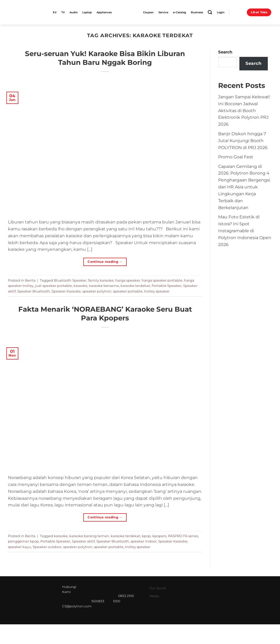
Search (225, 52)
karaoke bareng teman (89, 536)
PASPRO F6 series (183, 536)
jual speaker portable (53, 286)
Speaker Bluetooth (34, 291)
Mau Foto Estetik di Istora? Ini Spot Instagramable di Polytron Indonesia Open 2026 (245, 230)
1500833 (98, 601)
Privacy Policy (192, 633)
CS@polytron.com (77, 606)
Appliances (104, 12)
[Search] (210, 12)
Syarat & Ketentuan (226, 633)
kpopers (159, 536)
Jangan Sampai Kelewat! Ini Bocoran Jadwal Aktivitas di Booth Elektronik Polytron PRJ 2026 (244, 110)
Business (197, 12)
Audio (74, 12)
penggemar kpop (23, 541)
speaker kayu (20, 547)
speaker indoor (144, 541)
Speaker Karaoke (66, 291)
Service (163, 12)
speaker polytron (97, 291)
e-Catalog (180, 12)
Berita (30, 280)
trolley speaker (157, 291)
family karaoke (101, 280)
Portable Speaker (167, 286)
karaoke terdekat (135, 286)
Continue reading (105, 262)
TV (63, 12)
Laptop (87, 12)
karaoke (80, 286)
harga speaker (128, 280)
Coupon (148, 12)
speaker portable (128, 291)
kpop (146, 536)
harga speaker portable (162, 280)
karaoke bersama (104, 286)
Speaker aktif (83, 541)
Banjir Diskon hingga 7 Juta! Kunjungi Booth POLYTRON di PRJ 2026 (243, 141)
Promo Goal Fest (236, 157)
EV (55, 12)
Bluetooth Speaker (70, 280)
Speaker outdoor (47, 547)
